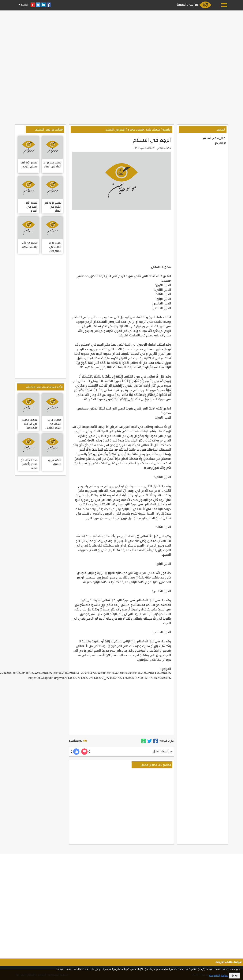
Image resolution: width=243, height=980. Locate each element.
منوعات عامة (153, 130)
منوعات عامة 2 (136, 130)
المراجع (219, 143)
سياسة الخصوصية (219, 976)
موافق (234, 976)
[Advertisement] (121, 38)
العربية (24, 5)
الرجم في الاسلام (213, 138)
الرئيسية (167, 130)
